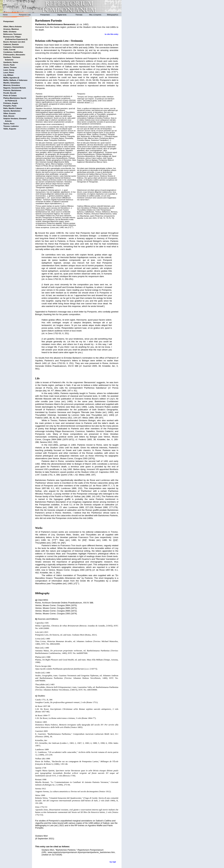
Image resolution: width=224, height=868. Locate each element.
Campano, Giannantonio (14, 47)
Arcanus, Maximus (11, 29)
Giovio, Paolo (9, 65)
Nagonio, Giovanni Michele (15, 88)
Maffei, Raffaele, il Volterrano (15, 80)
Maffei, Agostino (10, 78)
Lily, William (8, 75)
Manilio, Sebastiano (12, 83)
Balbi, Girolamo (10, 32)
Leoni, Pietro (9, 73)
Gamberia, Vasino (11, 62)
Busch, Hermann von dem (14, 42)
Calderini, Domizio (11, 44)
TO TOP (113, 862)
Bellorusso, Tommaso (12, 34)
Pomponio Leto (25, 15)
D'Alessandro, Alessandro (14, 55)
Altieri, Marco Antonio (12, 27)
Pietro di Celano (10, 96)
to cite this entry (112, 34)
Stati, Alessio (9, 116)
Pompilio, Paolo (10, 106)
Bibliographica (113, 15)
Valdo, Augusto (10, 129)
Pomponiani (45, 15)
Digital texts (62, 15)
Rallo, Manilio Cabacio (13, 108)
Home (5, 15)
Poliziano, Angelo (11, 103)
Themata (79, 15)
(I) (27, 39)
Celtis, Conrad (9, 50)
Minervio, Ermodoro (12, 85)
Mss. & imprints (95, 15)
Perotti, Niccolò (10, 93)
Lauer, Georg (9, 70)
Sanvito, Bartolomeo (12, 111)
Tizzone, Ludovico (11, 126)
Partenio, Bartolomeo (12, 90)
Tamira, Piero (9, 124)
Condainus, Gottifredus (13, 52)
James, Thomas (10, 67)
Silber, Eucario (9, 113)
